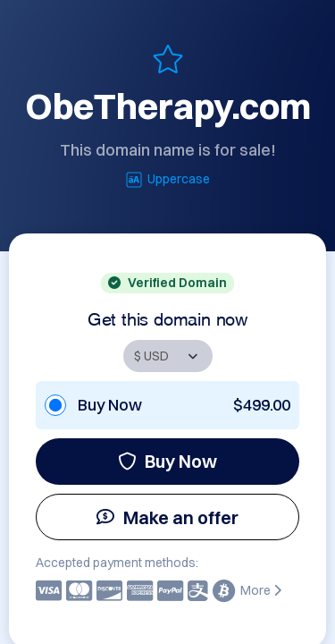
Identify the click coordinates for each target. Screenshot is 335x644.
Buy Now (167, 461)
